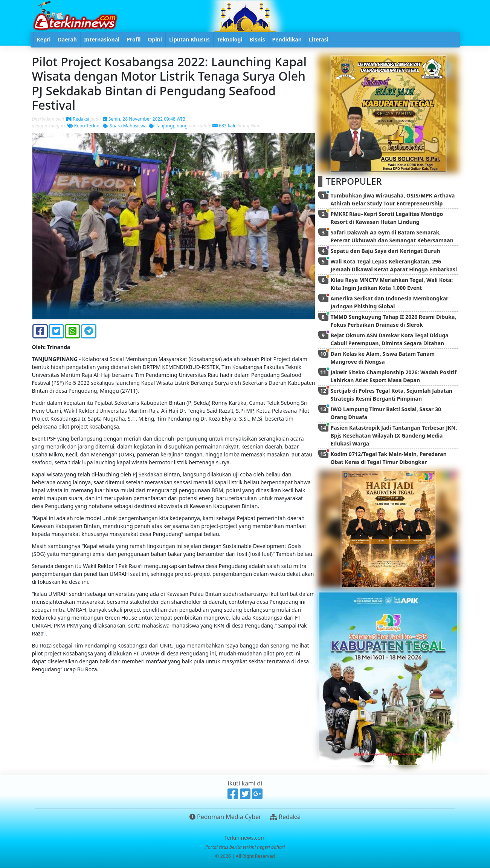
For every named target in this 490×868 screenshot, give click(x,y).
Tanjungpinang (168, 126)
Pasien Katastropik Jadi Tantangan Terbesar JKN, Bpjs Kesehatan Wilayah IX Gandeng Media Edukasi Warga (394, 436)
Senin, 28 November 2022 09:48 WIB (144, 119)
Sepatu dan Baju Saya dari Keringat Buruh (385, 251)
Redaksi (78, 119)
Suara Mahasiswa (125, 126)
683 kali (224, 126)
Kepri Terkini (84, 126)
